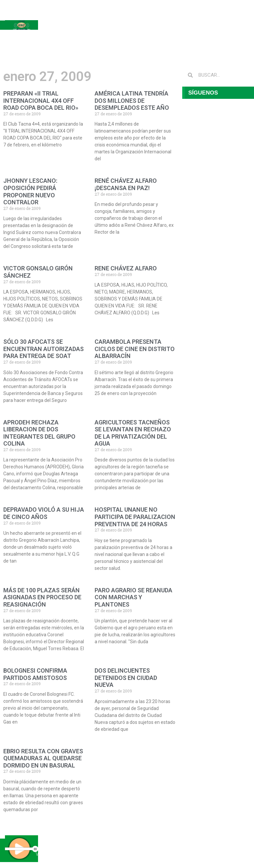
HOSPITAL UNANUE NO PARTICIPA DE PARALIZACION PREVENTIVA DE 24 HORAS (135, 517)
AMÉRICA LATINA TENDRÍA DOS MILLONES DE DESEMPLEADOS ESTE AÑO (132, 100)
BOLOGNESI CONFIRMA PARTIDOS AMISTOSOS (35, 674)
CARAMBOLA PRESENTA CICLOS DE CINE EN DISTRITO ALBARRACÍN (135, 349)
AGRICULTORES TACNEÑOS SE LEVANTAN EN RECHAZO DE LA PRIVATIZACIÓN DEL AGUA (133, 433)
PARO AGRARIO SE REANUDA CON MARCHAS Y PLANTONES (133, 597)
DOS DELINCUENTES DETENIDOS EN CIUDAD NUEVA (126, 678)
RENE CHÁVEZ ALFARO (126, 268)
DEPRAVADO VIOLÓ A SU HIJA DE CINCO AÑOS (44, 513)
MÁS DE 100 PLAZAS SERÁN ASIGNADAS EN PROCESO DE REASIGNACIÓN (42, 597)
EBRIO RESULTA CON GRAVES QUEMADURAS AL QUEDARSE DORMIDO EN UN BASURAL (43, 758)
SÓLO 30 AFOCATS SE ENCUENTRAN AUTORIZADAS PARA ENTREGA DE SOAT (43, 349)
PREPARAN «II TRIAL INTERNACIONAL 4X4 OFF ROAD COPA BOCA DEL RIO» (41, 100)
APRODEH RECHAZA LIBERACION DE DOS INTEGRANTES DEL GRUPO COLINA (39, 433)
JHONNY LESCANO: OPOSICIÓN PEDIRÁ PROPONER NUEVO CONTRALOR (30, 191)
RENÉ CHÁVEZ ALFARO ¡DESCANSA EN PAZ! (126, 184)
